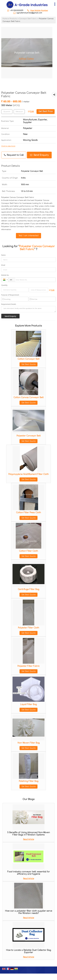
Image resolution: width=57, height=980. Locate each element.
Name (3, 255)
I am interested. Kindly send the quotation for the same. (29, 309)
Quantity (4, 285)
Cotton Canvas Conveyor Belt (29, 397)
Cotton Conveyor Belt (29, 359)
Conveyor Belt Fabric (28, 19)
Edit (31, 112)
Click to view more (8, 146)
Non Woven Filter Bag (29, 743)
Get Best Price (46, 111)
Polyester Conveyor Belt (29, 436)
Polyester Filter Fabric (29, 666)
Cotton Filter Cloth (29, 551)
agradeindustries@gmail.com (29, 13)
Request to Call (14, 155)
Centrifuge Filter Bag (29, 589)
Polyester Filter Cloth (29, 628)
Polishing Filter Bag (29, 781)
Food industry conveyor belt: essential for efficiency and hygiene (29, 873)
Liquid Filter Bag (29, 704)
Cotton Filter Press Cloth (29, 513)
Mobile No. (5, 275)
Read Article (29, 839)
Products (13, 19)
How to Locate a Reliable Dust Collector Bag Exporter (29, 951)
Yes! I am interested (29, 236)
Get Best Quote (29, 364)
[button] (39, 11)
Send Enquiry (39, 155)
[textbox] (19, 112)
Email (3, 265)
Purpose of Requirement (10, 295)
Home (5, 19)
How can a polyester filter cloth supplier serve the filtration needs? (29, 912)
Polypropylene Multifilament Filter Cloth (29, 474)
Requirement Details (9, 304)
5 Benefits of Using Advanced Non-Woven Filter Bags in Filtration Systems (29, 834)
